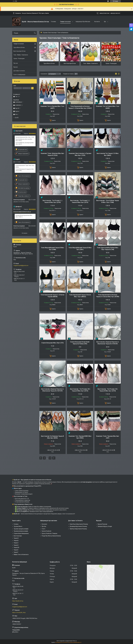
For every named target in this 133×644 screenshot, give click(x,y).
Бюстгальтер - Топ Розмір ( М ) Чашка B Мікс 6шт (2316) (80, 390)
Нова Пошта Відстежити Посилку (79, 524)
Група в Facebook (46, 531)
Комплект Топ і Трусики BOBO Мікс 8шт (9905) (80, 437)
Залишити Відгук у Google (105, 526)
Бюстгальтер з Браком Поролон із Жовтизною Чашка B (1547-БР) (52, 390)
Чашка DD (16, 547)
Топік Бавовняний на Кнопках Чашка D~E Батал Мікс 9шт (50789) (108, 296)
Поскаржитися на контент (61, 642)
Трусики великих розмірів (21, 531)
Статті (43, 529)
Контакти (97, 22)
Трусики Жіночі (18, 526)
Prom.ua (75, 641)
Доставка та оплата (19, 71)
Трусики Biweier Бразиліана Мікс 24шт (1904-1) (24, 216)
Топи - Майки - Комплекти (90, 63)
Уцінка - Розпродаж (111, 63)
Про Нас (44, 526)
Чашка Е (16, 550)
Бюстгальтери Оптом (70, 63)
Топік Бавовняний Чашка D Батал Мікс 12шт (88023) (80, 296)
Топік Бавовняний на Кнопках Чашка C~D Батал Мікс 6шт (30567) (80, 107)
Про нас (16, 63)
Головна (53, 22)
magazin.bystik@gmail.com (21, 265)
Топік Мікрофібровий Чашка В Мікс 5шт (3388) (53, 249)
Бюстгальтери (18, 536)
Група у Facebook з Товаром (49, 533)
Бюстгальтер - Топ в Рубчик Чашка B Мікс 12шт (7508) (108, 201)
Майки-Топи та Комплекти (21, 555)
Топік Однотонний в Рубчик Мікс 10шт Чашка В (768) (108, 249)
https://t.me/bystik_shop (19, 613)
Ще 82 (17, 118)
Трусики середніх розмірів (21, 529)
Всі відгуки (25, 233)
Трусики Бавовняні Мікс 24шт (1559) (25, 137)
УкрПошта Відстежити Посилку (78, 529)
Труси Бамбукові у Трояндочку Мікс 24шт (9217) (25, 143)
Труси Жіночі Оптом (49, 63)
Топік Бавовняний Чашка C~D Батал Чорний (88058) (52, 296)
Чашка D (16, 545)
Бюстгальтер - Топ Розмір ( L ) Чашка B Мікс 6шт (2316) (80, 201)
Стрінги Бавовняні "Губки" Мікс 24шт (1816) (25, 166)
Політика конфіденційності (75, 642)
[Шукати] (35, 33)
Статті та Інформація (19, 75)
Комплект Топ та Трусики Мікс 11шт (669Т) (52, 107)
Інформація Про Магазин (83, 22)
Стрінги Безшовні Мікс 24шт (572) (53, 343)
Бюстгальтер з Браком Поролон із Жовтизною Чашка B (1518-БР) (108, 343)
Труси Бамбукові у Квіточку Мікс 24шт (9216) (24, 140)
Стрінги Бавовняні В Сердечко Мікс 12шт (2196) (25, 170)
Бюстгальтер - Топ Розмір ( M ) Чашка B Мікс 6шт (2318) (108, 390)
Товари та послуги (65, 22)
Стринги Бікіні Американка (21, 533)
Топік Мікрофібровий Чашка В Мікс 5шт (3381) (80, 249)
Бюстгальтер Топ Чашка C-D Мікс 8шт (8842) (108, 154)
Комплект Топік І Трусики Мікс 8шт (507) (108, 437)
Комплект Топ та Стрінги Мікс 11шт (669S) (108, 107)
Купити (54, 120)
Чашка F (16, 552)
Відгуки (16, 67)
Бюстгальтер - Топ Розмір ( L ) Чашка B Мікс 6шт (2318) (52, 201)
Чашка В (16, 541)
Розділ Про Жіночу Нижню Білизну (51, 536)
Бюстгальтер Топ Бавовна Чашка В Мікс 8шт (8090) (52, 437)
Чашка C (16, 543)
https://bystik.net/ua (18, 601)
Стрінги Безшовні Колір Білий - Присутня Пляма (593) (80, 343)
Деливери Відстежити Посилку (78, 526)
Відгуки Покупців (102, 524)
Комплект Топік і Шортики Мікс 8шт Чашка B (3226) (52, 154)
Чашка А (16, 538)
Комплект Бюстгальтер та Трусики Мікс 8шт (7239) (80, 154)
